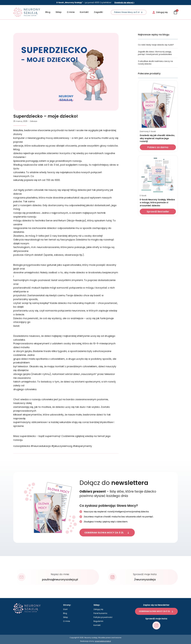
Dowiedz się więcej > (124, 3)
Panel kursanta (100, 613)
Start (65, 609)
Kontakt (84, 12)
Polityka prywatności (103, 617)
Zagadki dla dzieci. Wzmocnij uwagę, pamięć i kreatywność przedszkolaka (155, 53)
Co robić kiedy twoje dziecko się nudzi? (156, 45)
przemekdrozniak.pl (103, 641)
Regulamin (98, 621)
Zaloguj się (98, 609)
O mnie (71, 12)
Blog (48, 12)
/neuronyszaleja (145, 579)
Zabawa (33, 121)
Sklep (59, 12)
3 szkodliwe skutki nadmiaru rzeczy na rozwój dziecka (155, 63)
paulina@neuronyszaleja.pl (60, 579)
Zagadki (98, 12)
